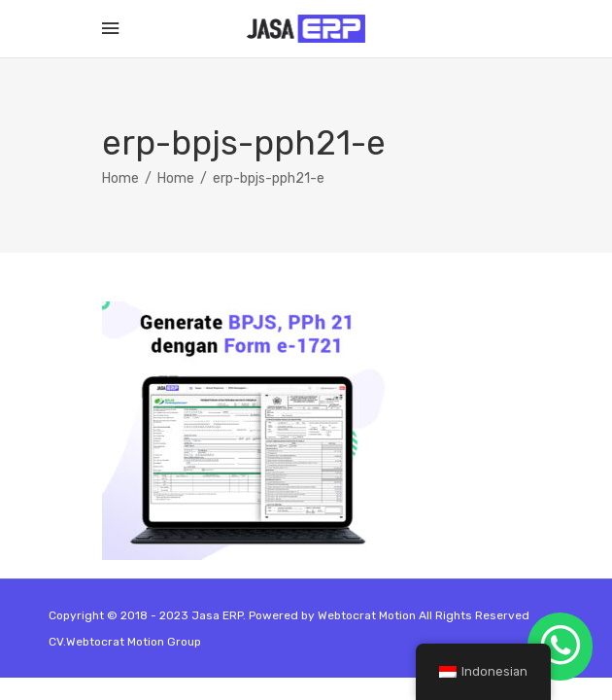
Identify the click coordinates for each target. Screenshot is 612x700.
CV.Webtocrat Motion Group (125, 642)
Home (120, 178)
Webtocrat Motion (367, 615)
